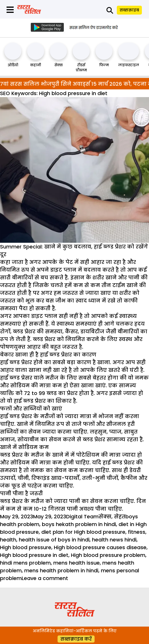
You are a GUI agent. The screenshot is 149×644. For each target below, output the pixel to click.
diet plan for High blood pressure (83, 532)
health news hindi (114, 540)
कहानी (36, 65)
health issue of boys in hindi (54, 540)
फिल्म (104, 65)
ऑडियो (13, 65)
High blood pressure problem (108, 555)
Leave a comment (45, 578)
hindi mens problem (25, 563)
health (8, 540)
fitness (137, 532)
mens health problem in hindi (61, 570)
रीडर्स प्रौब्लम (81, 68)
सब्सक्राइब (129, 10)
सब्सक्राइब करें (76, 639)
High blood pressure (26, 547)
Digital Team (82, 516)
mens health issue (76, 563)
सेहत (120, 516)
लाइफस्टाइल (129, 65)
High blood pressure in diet (34, 555)
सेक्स (59, 65)
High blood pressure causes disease (100, 547)
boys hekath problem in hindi (79, 524)
